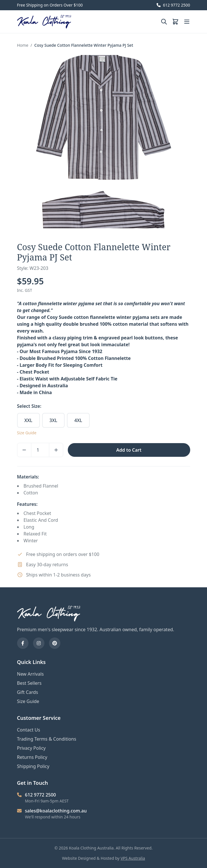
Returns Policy (32, 757)
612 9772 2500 (173, 5)
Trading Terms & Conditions (47, 739)
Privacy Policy (31, 748)
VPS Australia (133, 858)
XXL (28, 420)
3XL (53, 420)
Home (23, 45)
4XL (78, 420)
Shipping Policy (33, 766)
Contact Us (29, 730)
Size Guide (27, 433)
